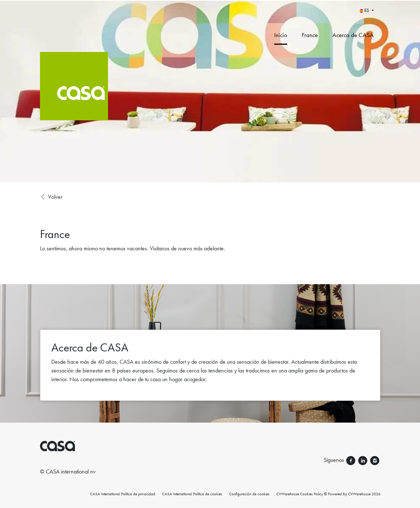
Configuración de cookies (249, 494)
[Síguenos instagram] (375, 460)
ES (365, 10)
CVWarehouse (359, 494)
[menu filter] (210, 0)
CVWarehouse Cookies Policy (300, 494)
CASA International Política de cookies (192, 494)
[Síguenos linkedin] (363, 460)
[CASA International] (108, 91)
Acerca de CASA (353, 35)
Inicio (281, 35)
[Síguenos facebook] (351, 460)
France (310, 35)
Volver (51, 197)
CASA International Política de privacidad (123, 494)
